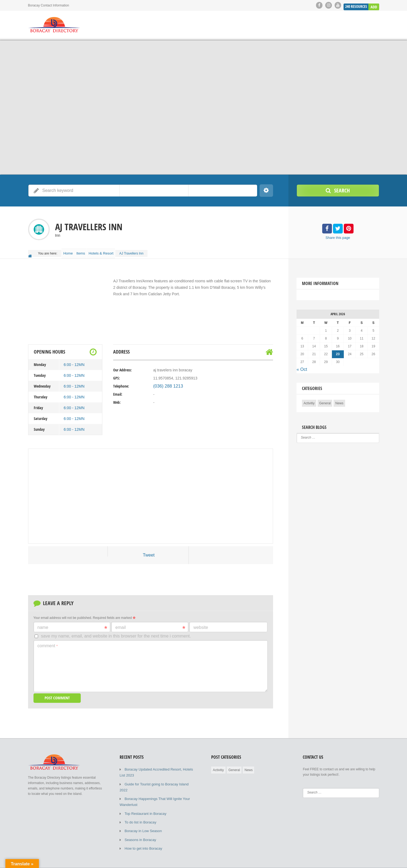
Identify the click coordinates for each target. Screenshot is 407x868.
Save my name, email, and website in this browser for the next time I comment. (116, 632)
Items (87, 252)
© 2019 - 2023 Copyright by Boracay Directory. (62, 860)
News (339, 399)
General (325, 399)
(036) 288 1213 (166, 383)
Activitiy (309, 399)
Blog (327, 860)
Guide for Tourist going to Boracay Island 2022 (158, 779)
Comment (48, 642)
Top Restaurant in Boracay (144, 800)
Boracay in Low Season (142, 816)
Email (150, 623)
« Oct (301, 365)
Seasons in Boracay (139, 825)
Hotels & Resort (110, 252)
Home (70, 252)
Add (374, 5)
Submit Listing (348, 860)
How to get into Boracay (142, 833)
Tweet (149, 552)
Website (201, 623)
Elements (372, 860)
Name (73, 623)
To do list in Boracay (139, 808)
